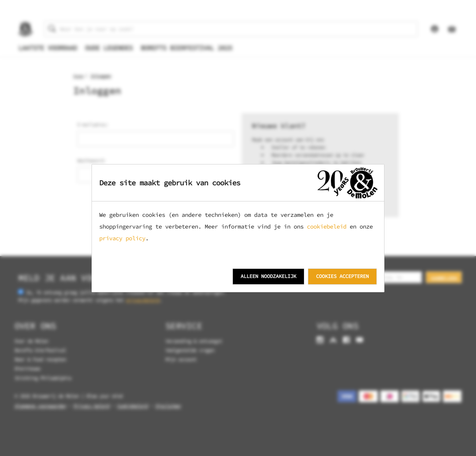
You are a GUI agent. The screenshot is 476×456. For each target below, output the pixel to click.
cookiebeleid (327, 226)
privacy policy (122, 238)
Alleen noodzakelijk (268, 276)
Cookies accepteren (342, 276)
